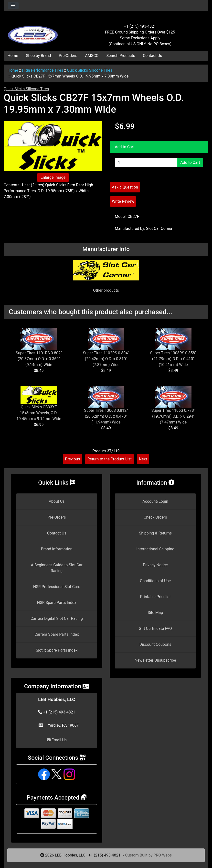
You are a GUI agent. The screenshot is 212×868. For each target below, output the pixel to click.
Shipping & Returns (155, 533)
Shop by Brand (38, 56)
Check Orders (155, 517)
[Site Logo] (38, 32)
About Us (57, 501)
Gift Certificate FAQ (155, 629)
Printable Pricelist (155, 597)
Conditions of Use (155, 581)
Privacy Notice (155, 565)
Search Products (121, 56)
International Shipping (155, 549)
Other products (106, 290)
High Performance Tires (43, 70)
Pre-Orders (68, 56)
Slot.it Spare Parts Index (57, 650)
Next (143, 459)
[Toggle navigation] (13, 6)
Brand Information (57, 549)
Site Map (155, 613)
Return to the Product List (110, 459)
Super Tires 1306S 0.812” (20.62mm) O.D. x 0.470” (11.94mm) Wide (106, 416)
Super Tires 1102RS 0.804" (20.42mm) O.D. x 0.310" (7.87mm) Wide (106, 359)
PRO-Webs (163, 855)
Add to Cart (190, 162)
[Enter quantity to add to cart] (146, 163)
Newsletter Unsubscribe (155, 660)
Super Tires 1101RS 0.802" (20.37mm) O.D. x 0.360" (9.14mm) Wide (39, 359)
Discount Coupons (155, 644)
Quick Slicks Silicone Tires (90, 70)
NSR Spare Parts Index (57, 603)
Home (13, 56)
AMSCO (92, 56)
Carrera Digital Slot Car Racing (57, 618)
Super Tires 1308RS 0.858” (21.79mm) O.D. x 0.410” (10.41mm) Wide (173, 359)
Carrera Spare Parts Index (57, 634)
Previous (73, 459)
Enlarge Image (53, 177)
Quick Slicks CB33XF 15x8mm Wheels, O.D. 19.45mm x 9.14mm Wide (39, 413)
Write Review (123, 201)
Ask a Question (125, 187)
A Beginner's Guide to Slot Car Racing (57, 568)
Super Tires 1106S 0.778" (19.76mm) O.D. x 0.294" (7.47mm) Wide (173, 416)
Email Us (57, 740)
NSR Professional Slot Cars (57, 587)
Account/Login (155, 501)
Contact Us (153, 56)
